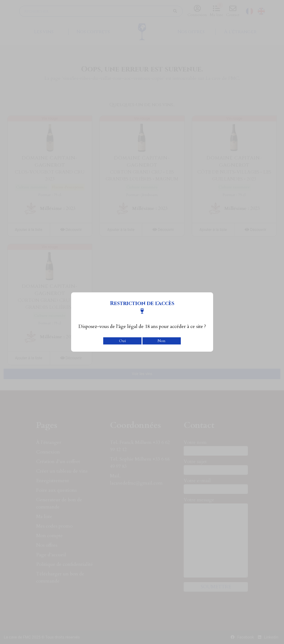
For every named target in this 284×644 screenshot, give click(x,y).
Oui (122, 341)
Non (162, 341)
